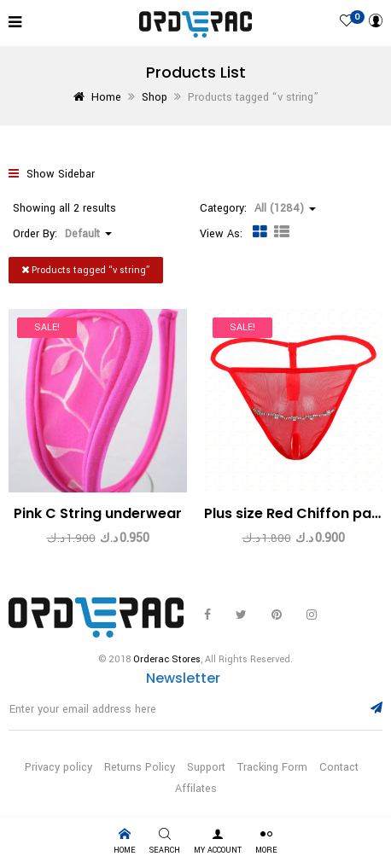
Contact (339, 767)
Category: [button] (258, 208)
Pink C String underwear (98, 513)
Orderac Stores (167, 659)
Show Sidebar (52, 174)
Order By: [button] (62, 234)
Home (106, 97)
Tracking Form (272, 767)
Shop (155, 97)
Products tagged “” (86, 270)
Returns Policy (140, 767)
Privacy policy (58, 767)
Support (206, 767)
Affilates (196, 789)
